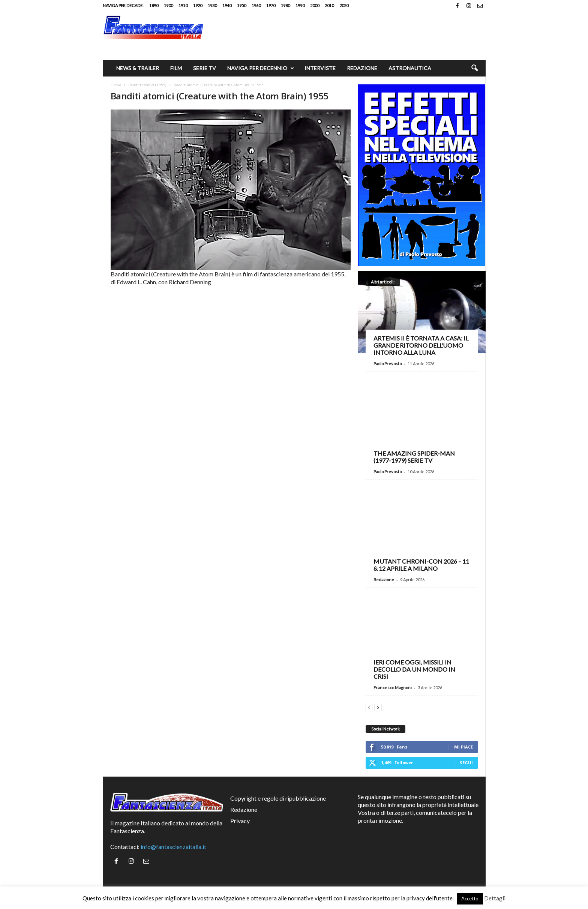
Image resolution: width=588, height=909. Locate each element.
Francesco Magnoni (393, 688)
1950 (241, 5)
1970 (271, 5)
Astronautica (410, 68)
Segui (466, 763)
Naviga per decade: (123, 5)
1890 (154, 5)
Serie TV (205, 68)
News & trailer (138, 68)
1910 (183, 5)
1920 (198, 5)
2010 (329, 5)
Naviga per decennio (261, 68)
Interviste (320, 68)
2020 (344, 5)
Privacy (240, 821)
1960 (256, 5)
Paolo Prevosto (388, 364)
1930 (212, 5)
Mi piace (463, 747)
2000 (315, 5)
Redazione (362, 68)
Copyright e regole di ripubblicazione (278, 798)
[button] (474, 68)
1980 (285, 5)
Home (116, 85)
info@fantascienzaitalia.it (173, 847)
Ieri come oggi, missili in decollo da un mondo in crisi (414, 669)
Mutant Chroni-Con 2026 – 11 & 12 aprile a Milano (421, 565)
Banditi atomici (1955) (147, 85)
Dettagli (495, 898)
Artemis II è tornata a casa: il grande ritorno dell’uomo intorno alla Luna (421, 345)
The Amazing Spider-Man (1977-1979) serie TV (414, 457)
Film (176, 68)
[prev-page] (369, 707)
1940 (227, 5)
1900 (168, 5)
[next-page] (378, 707)
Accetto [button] (470, 898)
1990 (300, 5)
